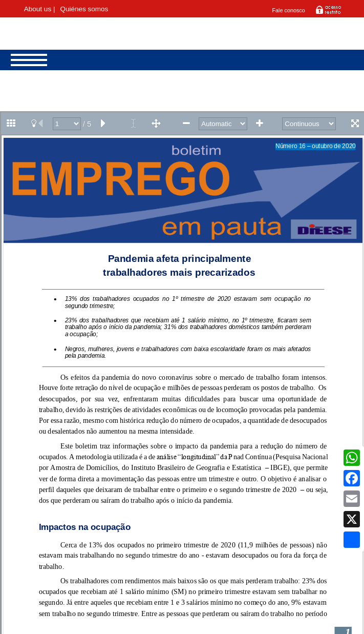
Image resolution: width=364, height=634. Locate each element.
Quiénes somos (84, 9)
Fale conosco (289, 10)
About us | (40, 9)
